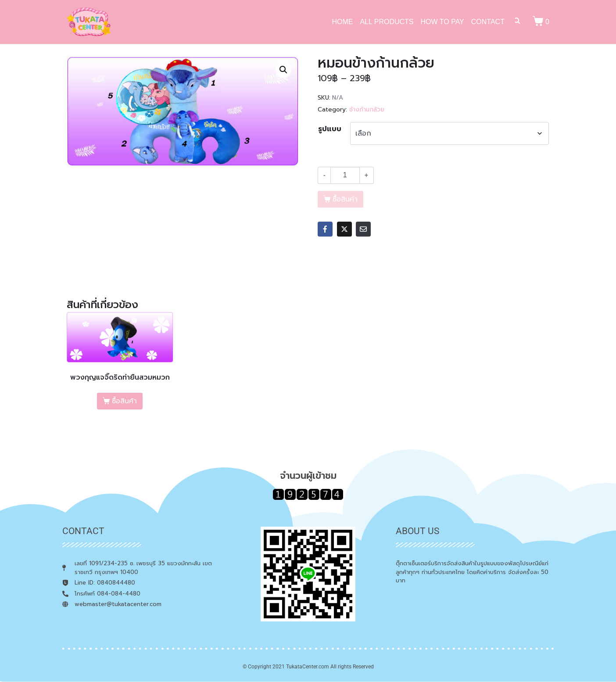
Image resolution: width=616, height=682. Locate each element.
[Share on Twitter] (344, 229)
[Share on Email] (363, 229)
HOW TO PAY (442, 22)
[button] (283, 70)
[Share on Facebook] (325, 229)
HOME (342, 22)
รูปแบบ (330, 129)
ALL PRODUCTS (387, 22)
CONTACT (488, 22)
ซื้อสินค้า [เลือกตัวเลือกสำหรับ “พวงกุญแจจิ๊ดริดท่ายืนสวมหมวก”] (124, 401)
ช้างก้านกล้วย (367, 109)
